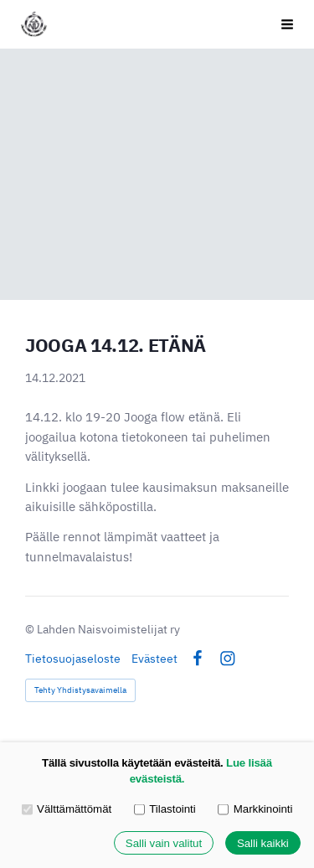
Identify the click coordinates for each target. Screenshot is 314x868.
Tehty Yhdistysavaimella (80, 690)
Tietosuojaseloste (73, 659)
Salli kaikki (263, 843)
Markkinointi (255, 809)
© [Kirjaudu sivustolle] (31, 629)
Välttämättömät (67, 809)
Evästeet (154, 659)
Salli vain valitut (164, 843)
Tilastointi (165, 809)
